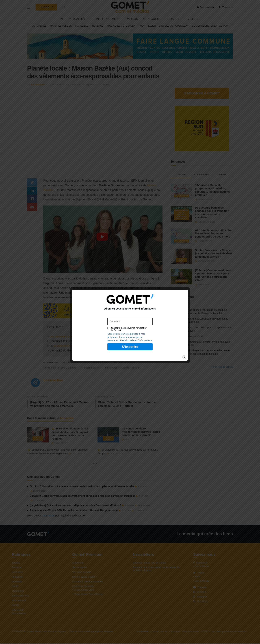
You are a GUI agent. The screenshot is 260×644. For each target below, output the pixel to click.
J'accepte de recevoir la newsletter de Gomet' (129, 329)
